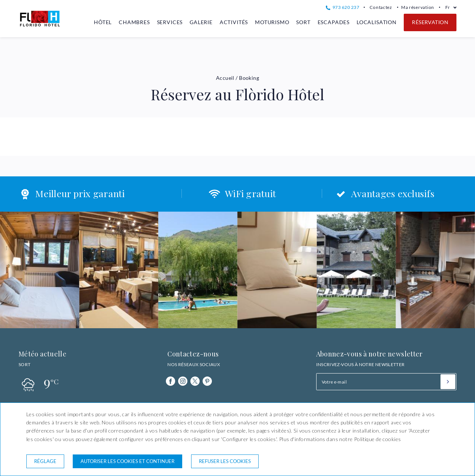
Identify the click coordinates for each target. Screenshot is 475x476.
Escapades (334, 22)
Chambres (134, 22)
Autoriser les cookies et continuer (127, 461)
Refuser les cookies (225, 461)
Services (170, 22)
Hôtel (103, 22)
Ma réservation (418, 7)
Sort (303, 22)
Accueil (225, 78)
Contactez (381, 7)
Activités (234, 22)
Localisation (377, 22)
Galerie (201, 22)
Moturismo (272, 22)
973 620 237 (343, 7)
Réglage (45, 461)
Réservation (430, 22)
